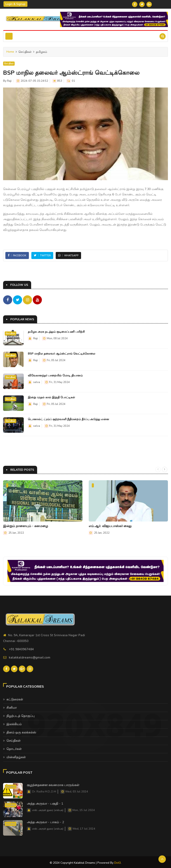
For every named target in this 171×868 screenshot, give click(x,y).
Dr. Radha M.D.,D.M (44, 790)
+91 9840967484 (21, 648)
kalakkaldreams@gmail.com (30, 657)
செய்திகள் (9, 64)
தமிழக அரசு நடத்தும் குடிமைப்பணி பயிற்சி (56, 331)
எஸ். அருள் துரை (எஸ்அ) (48, 809)
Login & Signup (15, 4)
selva (37, 382)
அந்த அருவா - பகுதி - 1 (45, 802)
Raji (9, 81)
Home (10, 52)
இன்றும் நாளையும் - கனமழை (26, 525)
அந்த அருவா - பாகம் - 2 (45, 821)
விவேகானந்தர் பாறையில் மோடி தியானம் (55, 375)
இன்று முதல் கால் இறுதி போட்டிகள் (51, 397)
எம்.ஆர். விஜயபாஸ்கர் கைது (110, 525)
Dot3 (117, 861)
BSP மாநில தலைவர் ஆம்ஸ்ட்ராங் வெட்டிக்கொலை (62, 353)
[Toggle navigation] (9, 36)
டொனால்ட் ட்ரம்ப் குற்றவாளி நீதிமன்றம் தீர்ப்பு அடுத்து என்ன (68, 419)
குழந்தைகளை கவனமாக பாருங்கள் (53, 784)
